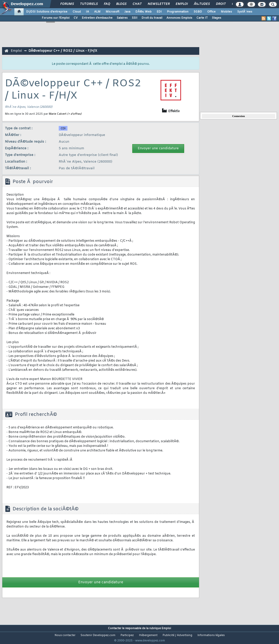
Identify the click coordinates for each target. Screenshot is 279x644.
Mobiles (226, 12)
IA (87, 12)
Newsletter (159, 4)
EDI (159, 12)
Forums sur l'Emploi (56, 18)
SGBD (198, 12)
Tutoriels (89, 4)
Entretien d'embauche (97, 18)
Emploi (182, 4)
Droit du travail (152, 18)
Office (211, 12)
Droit (221, 4)
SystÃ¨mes (245, 12)
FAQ (107, 4)
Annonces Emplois (179, 18)
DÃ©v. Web (143, 12)
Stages (217, 18)
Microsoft (112, 12)
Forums (67, 4)
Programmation (178, 12)
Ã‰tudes (202, 4)
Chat (137, 4)
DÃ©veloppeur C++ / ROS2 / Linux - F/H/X (63, 51)
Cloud (77, 12)
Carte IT (202, 18)
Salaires (122, 18)
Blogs (121, 4)
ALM (97, 12)
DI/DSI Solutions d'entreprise (47, 12)
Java (127, 12)
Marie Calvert (58, 114)
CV (76, 18)
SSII (135, 18)
